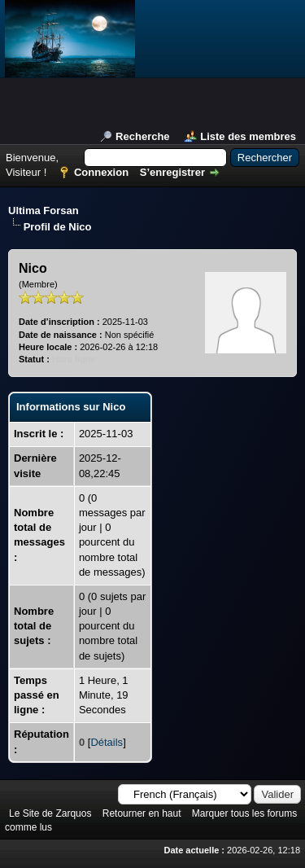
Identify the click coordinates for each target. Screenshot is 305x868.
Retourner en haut (142, 813)
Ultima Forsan (44, 210)
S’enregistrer (172, 172)
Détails (107, 742)
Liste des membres (248, 136)
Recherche (142, 136)
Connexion (101, 172)
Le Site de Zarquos (50, 813)
